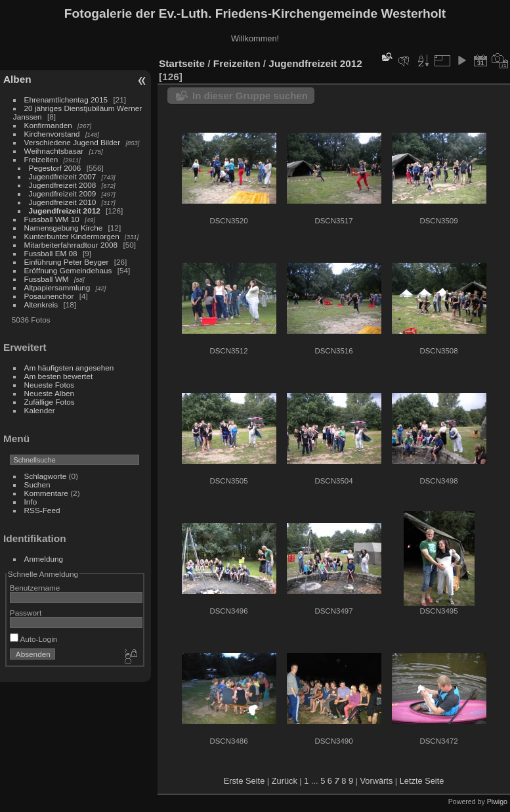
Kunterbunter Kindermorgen (72, 236)
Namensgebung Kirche (64, 228)
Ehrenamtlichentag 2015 (66, 100)
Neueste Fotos (50, 385)
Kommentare (46, 493)
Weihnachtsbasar (54, 151)
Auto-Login (34, 639)
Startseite (182, 63)
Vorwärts (377, 781)
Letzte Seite (422, 781)
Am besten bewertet (59, 376)
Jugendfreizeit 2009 (63, 193)
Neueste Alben (50, 393)
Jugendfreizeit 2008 (63, 185)
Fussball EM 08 (51, 253)
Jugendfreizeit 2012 (65, 211)
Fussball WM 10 (52, 219)
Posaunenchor (49, 296)
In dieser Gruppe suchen (250, 96)
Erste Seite (244, 781)
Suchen (37, 485)
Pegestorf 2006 (55, 168)
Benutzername (35, 588)
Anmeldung (44, 559)
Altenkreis (41, 304)
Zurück (285, 781)
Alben (17, 79)
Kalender (40, 410)
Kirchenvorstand (52, 134)
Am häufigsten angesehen (69, 368)
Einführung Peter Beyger (67, 262)
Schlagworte (46, 476)
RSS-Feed (42, 510)
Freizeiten (41, 159)
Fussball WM (47, 279)
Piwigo (497, 801)
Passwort (26, 613)
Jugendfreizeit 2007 (63, 176)
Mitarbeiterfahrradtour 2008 (71, 245)
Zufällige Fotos (50, 402)
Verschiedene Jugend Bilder (73, 142)
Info (31, 502)
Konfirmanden (48, 125)
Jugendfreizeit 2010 (63, 202)
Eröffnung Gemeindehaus (68, 270)
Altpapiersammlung (57, 287)
